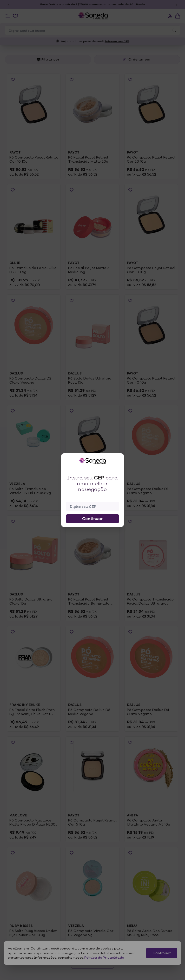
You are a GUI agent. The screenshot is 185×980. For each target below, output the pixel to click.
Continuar (92, 519)
